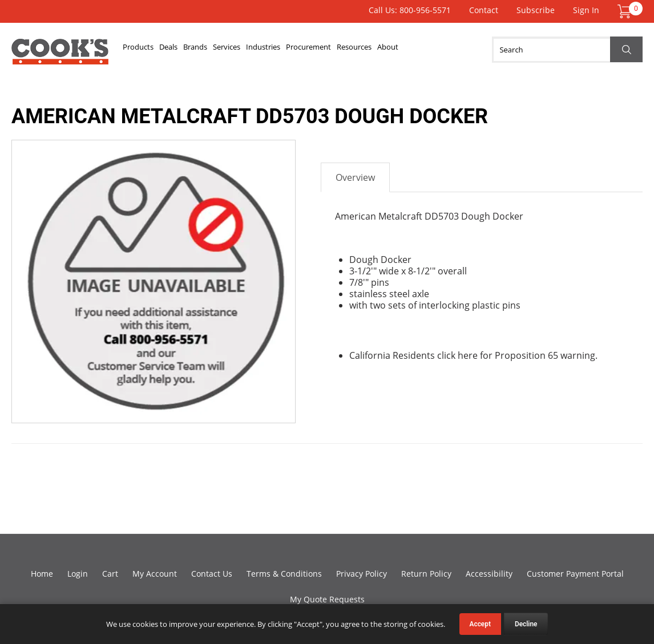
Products (144, 50)
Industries (310, 50)
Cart (110, 574)
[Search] (567, 50)
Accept (480, 624)
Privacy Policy (362, 574)
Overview (355, 177)
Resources (425, 50)
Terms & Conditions (284, 574)
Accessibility (489, 574)
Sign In (586, 10)
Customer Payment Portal (575, 574)
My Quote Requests (327, 599)
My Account (155, 574)
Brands (221, 50)
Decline (526, 624)
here (468, 355)
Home (42, 574)
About (469, 50)
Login (78, 574)
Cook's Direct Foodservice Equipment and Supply (60, 56)
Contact (484, 10)
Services (263, 50)
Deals (184, 50)
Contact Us (212, 574)
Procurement (367, 50)
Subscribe (536, 10)
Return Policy (426, 574)
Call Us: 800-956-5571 (410, 10)
